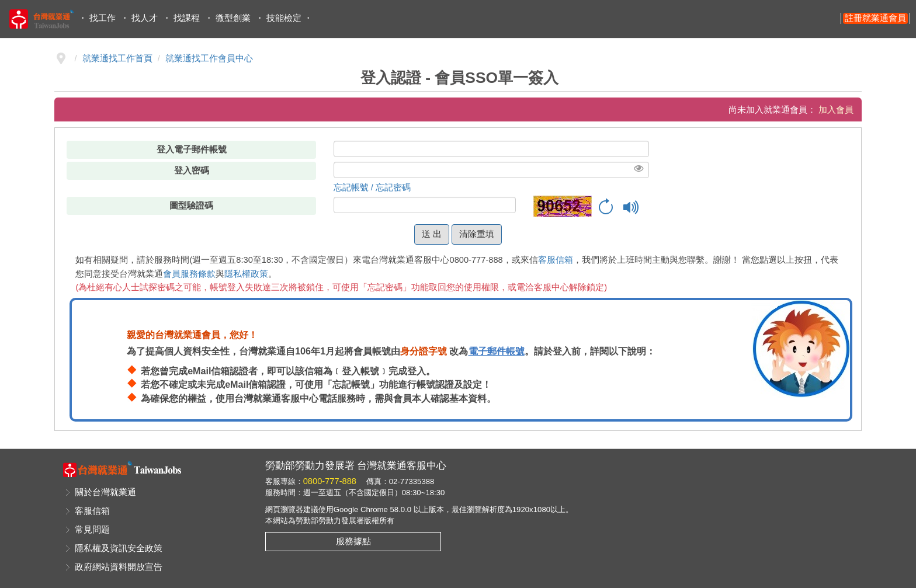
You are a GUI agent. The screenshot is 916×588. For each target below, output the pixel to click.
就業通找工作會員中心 (209, 58)
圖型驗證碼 (191, 206)
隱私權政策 (246, 274)
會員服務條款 (189, 274)
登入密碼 (192, 171)
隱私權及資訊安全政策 (119, 548)
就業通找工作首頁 (117, 58)
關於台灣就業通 (105, 492)
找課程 (187, 18)
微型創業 (233, 18)
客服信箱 (556, 260)
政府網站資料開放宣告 (119, 567)
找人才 (145, 18)
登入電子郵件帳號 (192, 149)
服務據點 (353, 541)
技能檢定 (284, 18)
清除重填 (477, 234)
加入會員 (836, 110)
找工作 (103, 18)
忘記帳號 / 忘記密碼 (372, 187)
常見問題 (92, 530)
